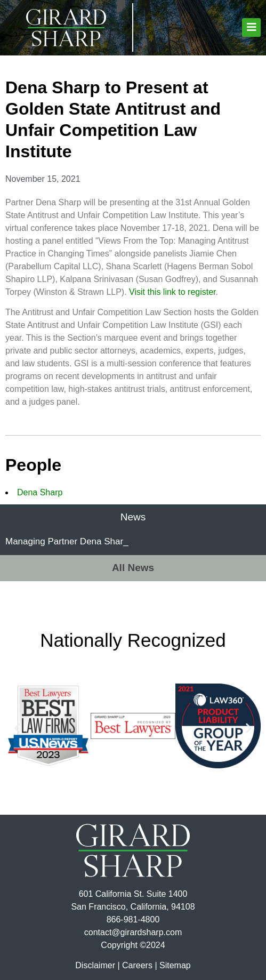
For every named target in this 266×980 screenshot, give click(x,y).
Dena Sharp (40, 492)
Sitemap (175, 965)
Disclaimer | (97, 965)
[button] (251, 27)
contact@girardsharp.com (133, 932)
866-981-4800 (133, 919)
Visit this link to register (172, 292)
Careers (137, 965)
